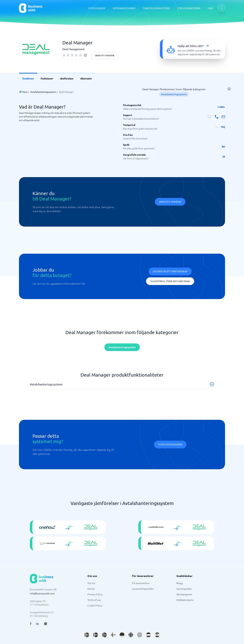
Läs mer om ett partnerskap (170, 271)
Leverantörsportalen (143, 589)
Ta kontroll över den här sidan (170, 281)
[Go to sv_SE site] (87, 635)
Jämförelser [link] (67, 78)
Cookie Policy (95, 605)
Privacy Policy (95, 594)
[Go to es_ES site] (157, 635)
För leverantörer (141, 583)
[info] (85, 55)
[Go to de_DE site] (122, 635)
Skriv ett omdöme (105, 55)
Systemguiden (184, 589)
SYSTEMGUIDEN (97, 8)
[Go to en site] (140, 635)
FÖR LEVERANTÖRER (189, 8)
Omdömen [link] (28, 78)
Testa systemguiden (170, 444)
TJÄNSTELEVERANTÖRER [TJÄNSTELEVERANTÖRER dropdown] (156, 8)
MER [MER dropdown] (210, 8)
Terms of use (94, 600)
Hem (25, 92)
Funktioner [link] (47, 78)
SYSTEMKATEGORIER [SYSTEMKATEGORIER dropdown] (124, 8)
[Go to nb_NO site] (104, 635)
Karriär (91, 589)
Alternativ (86, 78)
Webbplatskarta (185, 600)
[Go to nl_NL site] (148, 635)
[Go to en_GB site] (131, 635)
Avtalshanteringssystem (43, 92)
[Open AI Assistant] (46, 624)
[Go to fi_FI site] (113, 635)
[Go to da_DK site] (96, 635)
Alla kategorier (184, 594)
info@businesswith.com (42, 593)
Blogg (180, 583)
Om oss (91, 583)
